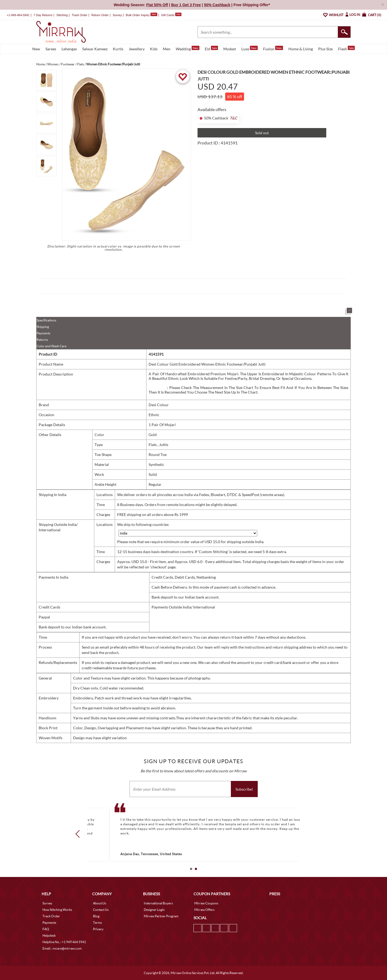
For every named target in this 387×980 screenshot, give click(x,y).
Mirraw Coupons (206, 903)
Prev (79, 834)
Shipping (43, 327)
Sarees (51, 49)
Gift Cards (171, 15)
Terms (97, 923)
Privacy (98, 929)
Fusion (273, 48)
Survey (117, 15)
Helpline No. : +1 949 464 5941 (64, 942)
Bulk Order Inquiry (138, 15)
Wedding (188, 48)
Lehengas (69, 49)
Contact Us (101, 910)
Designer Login (154, 910)
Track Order (80, 15)
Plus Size (325, 49)
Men (167, 49)
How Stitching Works (57, 910)
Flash (346, 48)
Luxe (250, 48)
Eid (211, 48)
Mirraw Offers (204, 910)
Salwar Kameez (95, 49)
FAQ (46, 929)
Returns (42, 340)
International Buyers (158, 903)
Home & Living (301, 49)
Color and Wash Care (51, 346)
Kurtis (118, 49)
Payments (43, 333)
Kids (154, 49)
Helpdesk (49, 935)
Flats (153, 445)
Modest (230, 49)
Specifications (46, 320)
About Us (100, 903)
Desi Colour (159, 405)
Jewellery (137, 49)
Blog (96, 916)
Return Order (100, 15)
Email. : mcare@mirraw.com (62, 948)
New (36, 49)
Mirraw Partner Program (161, 916)
